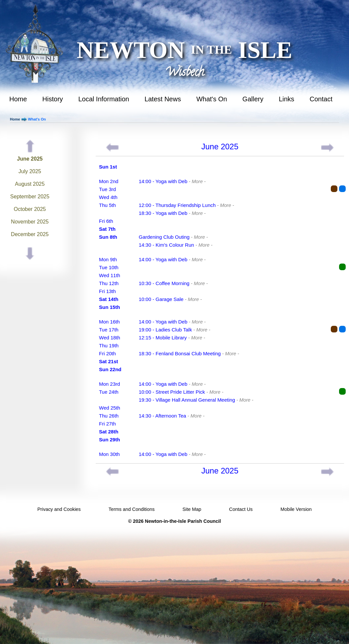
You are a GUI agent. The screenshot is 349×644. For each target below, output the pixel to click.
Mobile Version (296, 509)
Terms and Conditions (132, 509)
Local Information (104, 99)
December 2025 (30, 234)
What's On (212, 99)
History (53, 99)
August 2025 (30, 184)
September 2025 (30, 197)
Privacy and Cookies (59, 509)
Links (287, 99)
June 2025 (30, 159)
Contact (321, 99)
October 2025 (30, 209)
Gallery (253, 99)
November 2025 (30, 222)
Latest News (163, 99)
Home (18, 99)
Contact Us (241, 509)
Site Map (192, 509)
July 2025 (30, 171)
